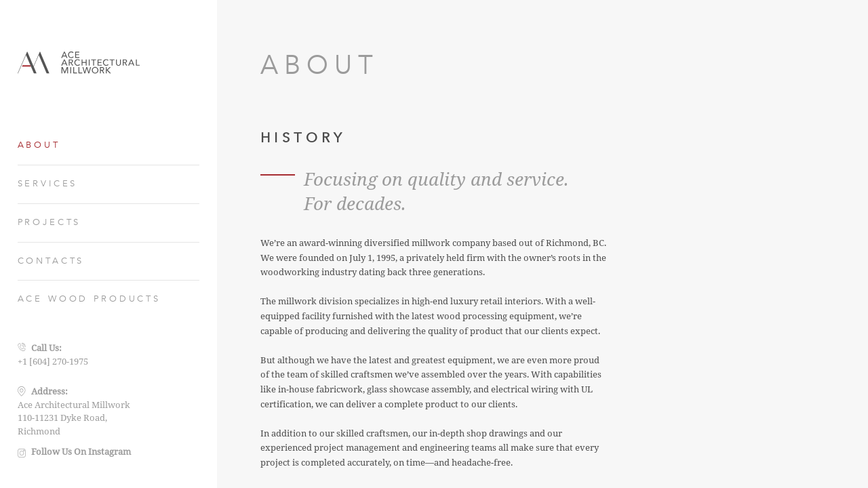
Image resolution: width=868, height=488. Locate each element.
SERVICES (48, 184)
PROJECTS (50, 222)
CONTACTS (51, 261)
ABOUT (39, 145)
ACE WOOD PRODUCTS (89, 299)
